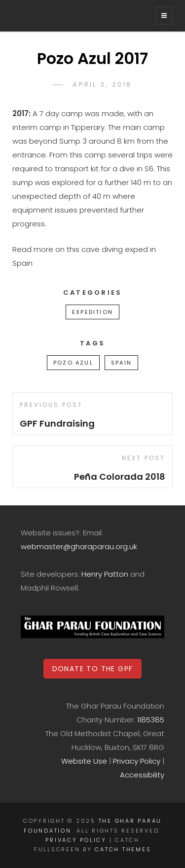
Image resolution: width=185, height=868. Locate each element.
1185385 (151, 720)
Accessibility (142, 775)
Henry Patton (105, 574)
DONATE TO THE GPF (93, 669)
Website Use (84, 761)
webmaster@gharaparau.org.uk (79, 546)
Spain (121, 363)
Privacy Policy (137, 761)
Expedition (92, 312)
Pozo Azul (73, 363)
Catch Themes (123, 849)
